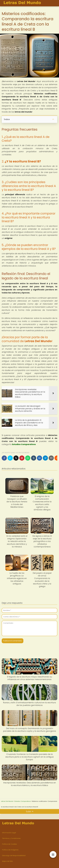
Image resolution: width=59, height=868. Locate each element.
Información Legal (9, 833)
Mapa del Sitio (8, 861)
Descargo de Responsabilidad (14, 856)
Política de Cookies (9, 844)
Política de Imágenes (10, 850)
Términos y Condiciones (11, 838)
